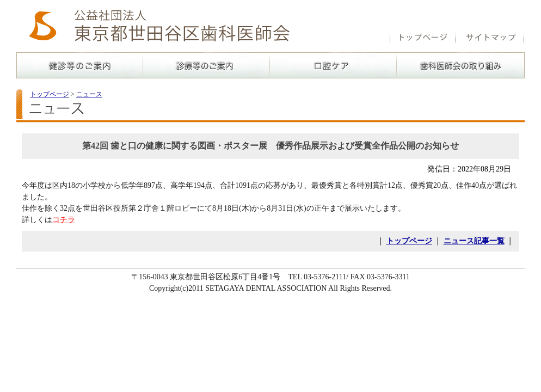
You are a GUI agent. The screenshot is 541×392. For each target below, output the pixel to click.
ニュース (89, 94)
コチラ (64, 220)
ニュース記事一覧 (474, 241)
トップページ (50, 94)
